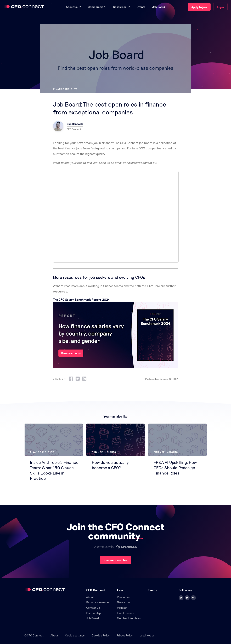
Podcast (122, 608)
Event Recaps (126, 613)
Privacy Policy (125, 635)
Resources (124, 597)
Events (141, 7)
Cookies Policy (101, 635)
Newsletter (124, 602)
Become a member (116, 560)
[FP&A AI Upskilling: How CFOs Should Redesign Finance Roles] (177, 450)
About (90, 597)
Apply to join (199, 7)
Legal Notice (147, 635)
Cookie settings (75, 635)
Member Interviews (129, 618)
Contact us (93, 608)
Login (220, 7)
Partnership (94, 613)
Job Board (159, 7)
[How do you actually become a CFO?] (116, 447)
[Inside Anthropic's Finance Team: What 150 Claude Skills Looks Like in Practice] (54, 452)
